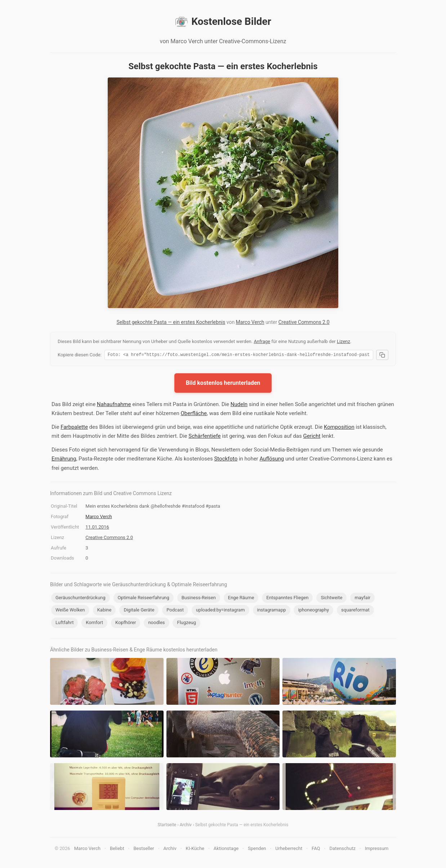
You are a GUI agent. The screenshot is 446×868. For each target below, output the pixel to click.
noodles (156, 624)
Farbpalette (74, 428)
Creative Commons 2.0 (304, 322)
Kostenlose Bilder (223, 22)
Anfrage (262, 341)
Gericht (312, 437)
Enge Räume (241, 599)
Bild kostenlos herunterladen (223, 384)
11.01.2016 (97, 528)
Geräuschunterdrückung (81, 599)
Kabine (104, 611)
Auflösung (272, 460)
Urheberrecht (289, 849)
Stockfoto (226, 460)
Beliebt (117, 849)
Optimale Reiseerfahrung (144, 599)
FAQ (316, 849)
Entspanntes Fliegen (287, 599)
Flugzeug (186, 624)
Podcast (175, 611)
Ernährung (64, 460)
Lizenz (344, 341)
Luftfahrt (64, 624)
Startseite (167, 826)
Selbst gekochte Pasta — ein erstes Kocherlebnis (171, 322)
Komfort (94, 624)
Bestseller (144, 849)
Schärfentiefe (204, 437)
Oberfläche (194, 414)
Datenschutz (342, 849)
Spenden (257, 849)
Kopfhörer (126, 624)
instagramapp (272, 611)
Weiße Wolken (70, 611)
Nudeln (239, 405)
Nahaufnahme (114, 405)
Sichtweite (331, 599)
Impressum (377, 849)
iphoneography (313, 611)
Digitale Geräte (139, 611)
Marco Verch (250, 322)
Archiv (186, 826)
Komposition (339, 428)
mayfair (362, 599)
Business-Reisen (199, 599)
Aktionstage (226, 849)
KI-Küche (195, 849)
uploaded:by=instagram (220, 611)
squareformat (355, 611)
